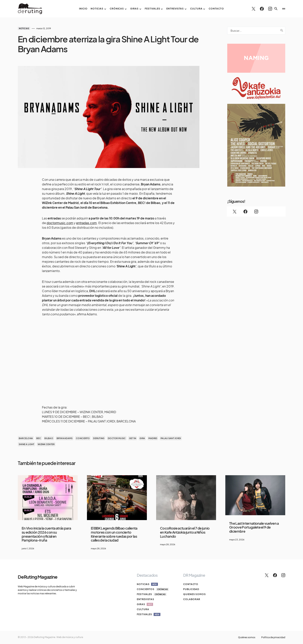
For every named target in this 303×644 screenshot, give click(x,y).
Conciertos (153, 589)
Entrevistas (146, 599)
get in (133, 438)
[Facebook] (262, 9)
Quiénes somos (246, 637)
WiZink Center (46, 444)
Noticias (24, 28)
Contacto (191, 584)
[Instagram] (270, 9)
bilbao (49, 438)
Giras (145, 604)
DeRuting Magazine (38, 577)
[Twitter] (254, 9)
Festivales (152, 594)
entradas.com (86, 223)
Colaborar (192, 599)
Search (282, 31)
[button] (276, 9)
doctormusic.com (60, 223)
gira (142, 438)
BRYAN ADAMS (65, 438)
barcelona (26, 438)
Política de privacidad (273, 637)
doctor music (117, 438)
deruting (99, 438)
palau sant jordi (171, 438)
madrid (153, 438)
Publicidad (191, 589)
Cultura (143, 609)
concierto (83, 438)
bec (39, 438)
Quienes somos (194, 594)
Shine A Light (27, 444)
